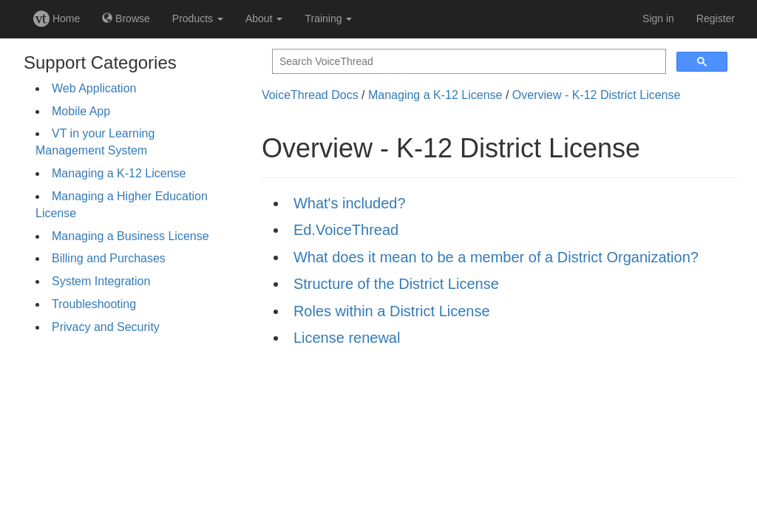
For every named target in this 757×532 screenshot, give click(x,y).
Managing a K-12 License (119, 173)
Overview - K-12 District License (597, 95)
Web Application (94, 88)
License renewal (347, 338)
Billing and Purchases (109, 258)
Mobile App (81, 111)
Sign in (658, 18)
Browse (126, 18)
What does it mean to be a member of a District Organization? (496, 257)
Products (198, 18)
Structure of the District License (396, 284)
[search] (468, 62)
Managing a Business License (130, 236)
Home (57, 18)
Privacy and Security (106, 327)
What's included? (350, 203)
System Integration (101, 281)
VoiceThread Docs (310, 95)
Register (716, 18)
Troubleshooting (94, 304)
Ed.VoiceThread (346, 230)
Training (328, 18)
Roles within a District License (392, 311)
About (264, 18)
